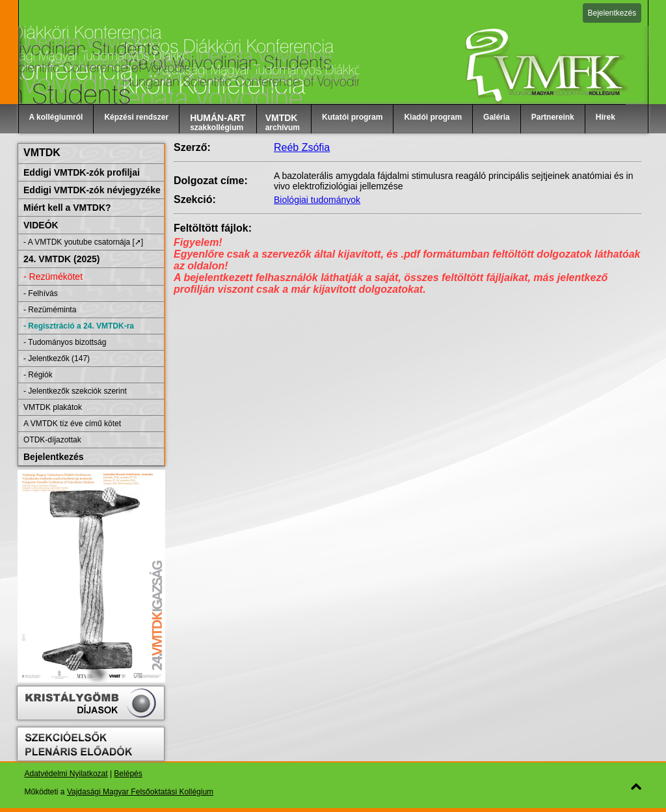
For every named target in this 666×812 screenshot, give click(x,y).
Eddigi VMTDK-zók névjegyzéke (92, 190)
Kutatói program (352, 117)
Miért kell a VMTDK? (67, 208)
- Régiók (38, 375)
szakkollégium (218, 122)
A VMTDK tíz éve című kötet (72, 424)
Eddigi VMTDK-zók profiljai (82, 172)
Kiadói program (433, 117)
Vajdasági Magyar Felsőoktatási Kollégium (140, 792)
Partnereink (553, 117)
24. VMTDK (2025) (61, 259)
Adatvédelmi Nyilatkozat (66, 774)
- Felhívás (41, 293)
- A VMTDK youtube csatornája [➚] (83, 242)
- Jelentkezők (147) (57, 359)
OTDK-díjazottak (52, 440)
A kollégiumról (56, 117)
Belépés (128, 774)
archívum (283, 122)
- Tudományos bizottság (65, 342)
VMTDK (42, 153)
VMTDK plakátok (53, 407)
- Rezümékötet (53, 277)
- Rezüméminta (50, 310)
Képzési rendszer (136, 117)
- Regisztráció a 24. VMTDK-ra (79, 326)
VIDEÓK (41, 225)
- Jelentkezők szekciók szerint (75, 391)
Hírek (606, 117)
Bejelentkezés (612, 13)
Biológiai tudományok (317, 200)
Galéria (497, 117)
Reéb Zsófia (302, 147)
